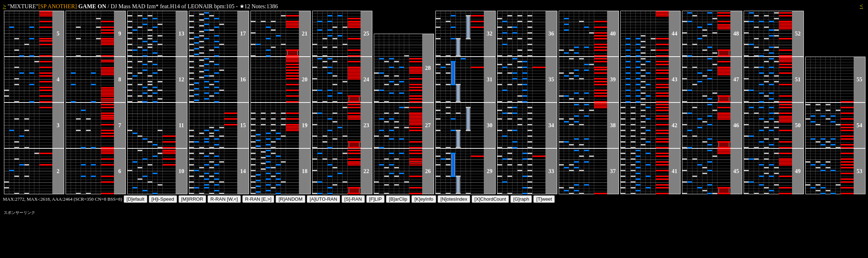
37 (613, 171)
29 (490, 171)
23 (366, 125)
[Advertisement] (134, 233)
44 (674, 34)
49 (798, 171)
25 (366, 34)
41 (674, 171)
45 (736, 171)
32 (490, 34)
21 (305, 34)
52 (798, 34)
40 (613, 34)
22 (366, 171)
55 (859, 79)
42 (674, 125)
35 (551, 79)
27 (428, 125)
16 (243, 79)
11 (181, 125)
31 (490, 79)
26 (428, 171)
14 (243, 171)
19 (305, 125)
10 (181, 171)
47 (736, 79)
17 (243, 34)
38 (613, 125)
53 (859, 171)
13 (181, 34)
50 (798, 125)
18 (305, 171)
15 (243, 125)
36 (551, 34)
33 (551, 171)
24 (366, 79)
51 (798, 79)
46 (736, 125)
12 (181, 79)
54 (859, 125)
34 (551, 125)
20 (305, 79)
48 (736, 34)
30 (490, 125)
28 (428, 68)
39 (613, 79)
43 (674, 79)
